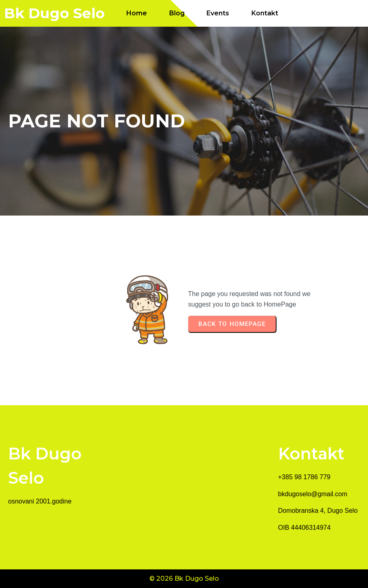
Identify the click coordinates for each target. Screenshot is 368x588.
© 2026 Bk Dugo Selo (184, 578)
